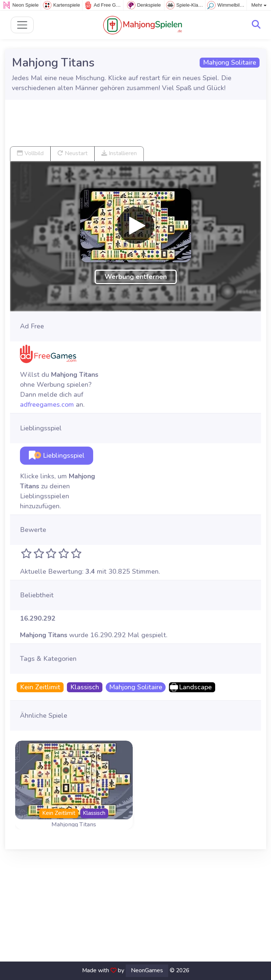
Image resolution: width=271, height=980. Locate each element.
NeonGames (147, 970)
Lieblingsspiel (57, 455)
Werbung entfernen (136, 277)
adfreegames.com (47, 404)
